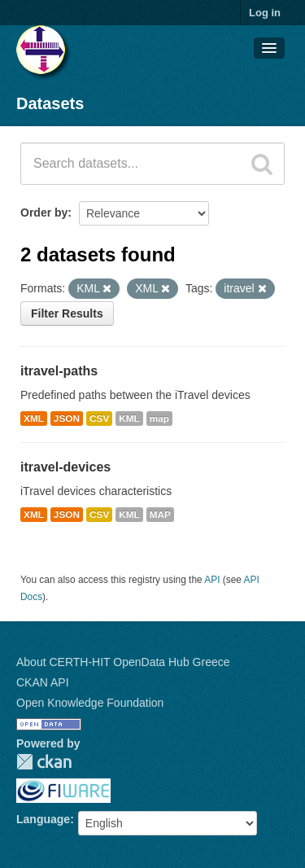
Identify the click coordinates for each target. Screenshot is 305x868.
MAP (160, 515)
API (212, 580)
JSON (67, 419)
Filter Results (67, 313)
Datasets (50, 103)
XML (34, 419)
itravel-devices (65, 467)
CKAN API (43, 682)
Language (43, 819)
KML (129, 419)
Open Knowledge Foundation (90, 703)
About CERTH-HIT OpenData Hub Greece (123, 662)
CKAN (44, 762)
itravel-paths (59, 371)
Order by (44, 213)
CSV (99, 419)
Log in (265, 13)
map (159, 419)
